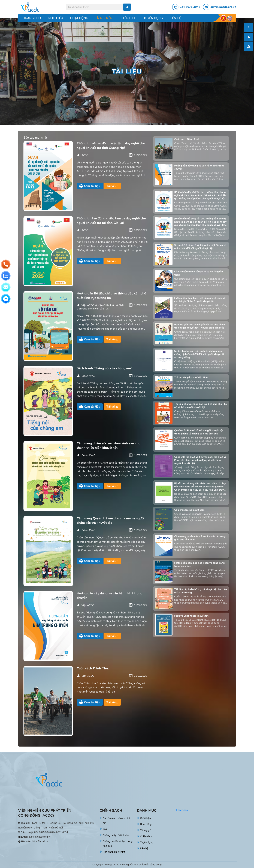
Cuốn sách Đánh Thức (93, 668)
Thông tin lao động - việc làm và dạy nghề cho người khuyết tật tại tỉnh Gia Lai (111, 221)
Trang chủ (32, 18)
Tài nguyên (104, 18)
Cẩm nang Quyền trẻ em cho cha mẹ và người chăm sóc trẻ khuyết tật (110, 520)
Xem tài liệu (90, 186)
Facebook (182, 810)
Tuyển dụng (153, 18)
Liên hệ (175, 18)
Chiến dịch (128, 18)
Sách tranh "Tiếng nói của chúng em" (105, 368)
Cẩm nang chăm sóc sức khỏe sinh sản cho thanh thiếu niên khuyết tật (108, 445)
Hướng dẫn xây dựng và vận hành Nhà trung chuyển (110, 596)
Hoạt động (79, 18)
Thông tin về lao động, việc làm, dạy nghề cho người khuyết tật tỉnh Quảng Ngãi (111, 146)
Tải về (112, 186)
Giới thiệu (55, 18)
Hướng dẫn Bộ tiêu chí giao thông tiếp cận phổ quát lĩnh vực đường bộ (111, 296)
